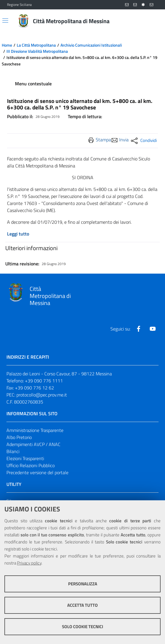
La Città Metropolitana (36, 45)
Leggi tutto (18, 234)
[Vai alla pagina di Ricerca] (154, 21)
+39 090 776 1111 (44, 381)
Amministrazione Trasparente (35, 430)
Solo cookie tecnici (82, 627)
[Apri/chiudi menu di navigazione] (5, 21)
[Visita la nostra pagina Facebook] (139, 329)
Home (7, 45)
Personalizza (83, 584)
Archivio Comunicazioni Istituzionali (91, 45)
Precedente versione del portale (37, 472)
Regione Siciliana (19, 5)
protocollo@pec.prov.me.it (42, 395)
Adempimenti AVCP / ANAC (33, 444)
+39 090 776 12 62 (34, 388)
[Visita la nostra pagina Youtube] (153, 329)
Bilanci (13, 451)
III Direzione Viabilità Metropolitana (37, 51)
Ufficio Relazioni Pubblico (31, 465)
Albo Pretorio (19, 437)
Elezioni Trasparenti (25, 458)
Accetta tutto (82, 605)
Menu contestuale (33, 84)
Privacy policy (29, 563)
